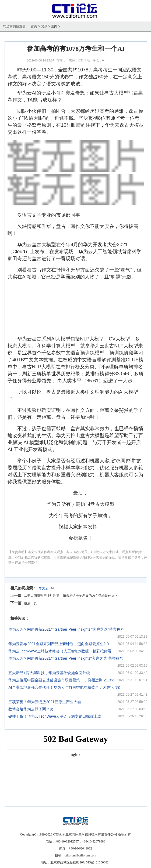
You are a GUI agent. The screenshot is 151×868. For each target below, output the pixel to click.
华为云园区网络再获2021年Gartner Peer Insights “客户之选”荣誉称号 (66, 629)
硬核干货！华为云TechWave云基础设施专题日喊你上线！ (57, 716)
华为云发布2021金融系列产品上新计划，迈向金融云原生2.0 (59, 644)
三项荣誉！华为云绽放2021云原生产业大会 (45, 702)
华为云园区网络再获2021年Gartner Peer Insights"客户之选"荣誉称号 (66, 658)
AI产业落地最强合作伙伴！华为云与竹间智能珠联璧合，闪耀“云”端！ (66, 687)
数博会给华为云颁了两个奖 (31, 709)
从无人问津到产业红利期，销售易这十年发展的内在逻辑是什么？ (71, 596)
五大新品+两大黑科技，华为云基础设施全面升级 (49, 673)
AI (52, 588)
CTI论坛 (84, 60)
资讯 (44, 26)
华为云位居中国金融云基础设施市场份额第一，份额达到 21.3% (61, 680)
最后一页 (30, 603)
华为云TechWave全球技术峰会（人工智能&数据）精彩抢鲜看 (60, 651)
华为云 (44, 588)
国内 (54, 26)
